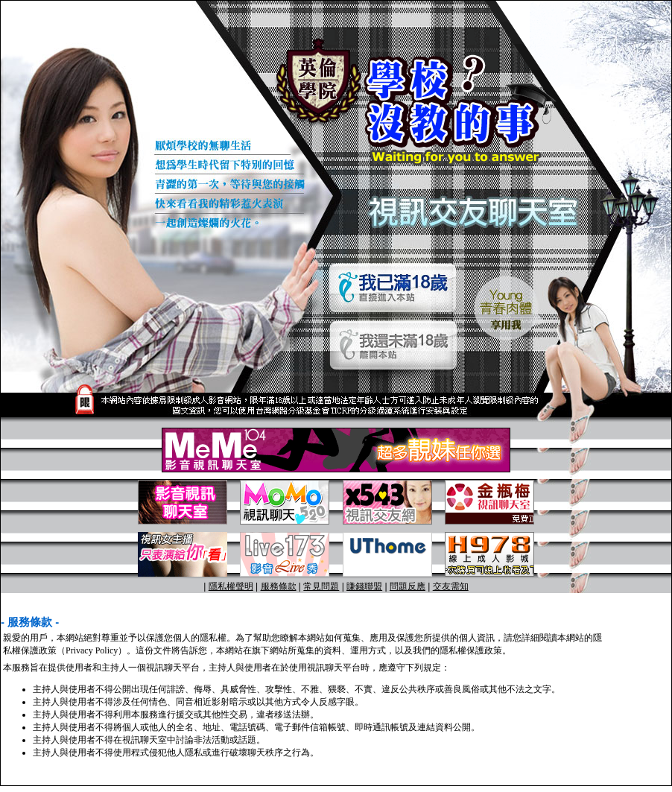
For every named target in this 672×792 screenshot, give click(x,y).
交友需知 (451, 586)
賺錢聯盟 (364, 586)
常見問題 (321, 586)
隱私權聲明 (231, 586)
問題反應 (408, 586)
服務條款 (279, 586)
